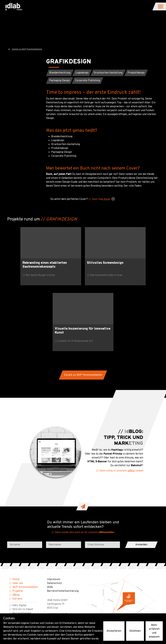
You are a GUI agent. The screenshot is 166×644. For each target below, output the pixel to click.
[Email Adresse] (102, 480)
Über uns (18, 517)
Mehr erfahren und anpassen (154, 631)
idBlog (133, 405)
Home (16, 514)
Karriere (17, 533)
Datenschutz (54, 517)
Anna (106, 201)
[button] (161, 6)
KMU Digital (19, 540)
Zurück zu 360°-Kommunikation (25, 49)
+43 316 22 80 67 (57, 549)
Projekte (18, 525)
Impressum (54, 514)
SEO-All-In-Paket (23, 544)
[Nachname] (64, 480)
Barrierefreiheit (22, 547)
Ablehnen (135, 631)
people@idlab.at (56, 553)
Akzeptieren (114, 631)
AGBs (50, 521)
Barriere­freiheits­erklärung (63, 525)
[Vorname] (25, 480)
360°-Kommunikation (25, 521)
